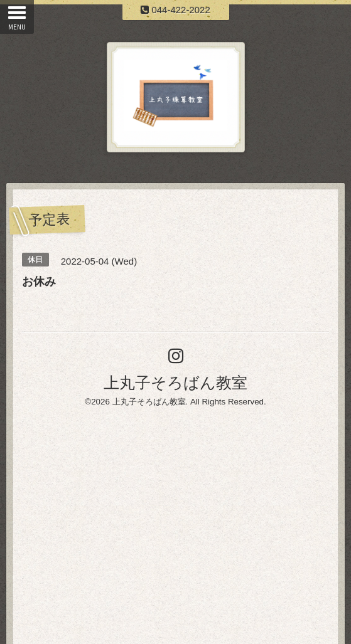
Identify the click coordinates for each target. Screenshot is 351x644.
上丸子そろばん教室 (175, 383)
